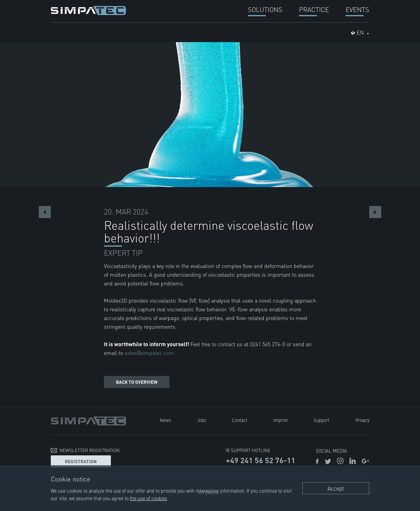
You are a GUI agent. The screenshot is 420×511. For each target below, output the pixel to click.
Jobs (202, 420)
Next (375, 212)
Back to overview (137, 382)
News (165, 420)
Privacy (362, 420)
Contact (240, 420)
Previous (45, 212)
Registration (81, 461)
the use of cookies (148, 498)
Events (357, 9)
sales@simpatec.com (150, 353)
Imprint (281, 420)
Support (321, 420)
